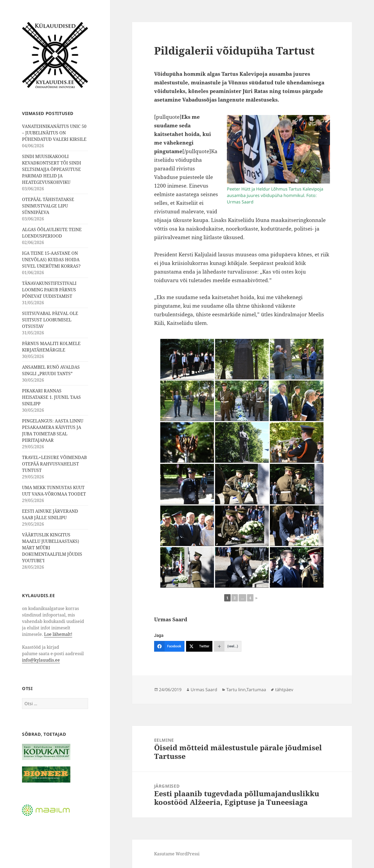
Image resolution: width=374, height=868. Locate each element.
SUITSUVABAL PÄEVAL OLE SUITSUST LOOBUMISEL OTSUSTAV (50, 320)
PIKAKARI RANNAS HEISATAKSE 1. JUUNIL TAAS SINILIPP (51, 397)
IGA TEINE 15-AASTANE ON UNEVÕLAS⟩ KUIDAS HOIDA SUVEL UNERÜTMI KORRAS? (51, 260)
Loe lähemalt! (58, 634)
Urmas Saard (204, 690)
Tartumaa (256, 690)
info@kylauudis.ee (41, 660)
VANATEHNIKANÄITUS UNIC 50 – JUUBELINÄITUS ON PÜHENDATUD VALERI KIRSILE (54, 133)
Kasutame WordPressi (177, 854)
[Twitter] (199, 646)
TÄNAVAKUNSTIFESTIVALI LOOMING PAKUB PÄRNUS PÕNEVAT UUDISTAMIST (49, 290)
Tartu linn (236, 690)
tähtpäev (284, 690)
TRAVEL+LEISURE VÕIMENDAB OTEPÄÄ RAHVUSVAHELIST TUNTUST (54, 464)
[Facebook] (169, 646)
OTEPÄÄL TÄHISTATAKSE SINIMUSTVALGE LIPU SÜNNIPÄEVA (48, 206)
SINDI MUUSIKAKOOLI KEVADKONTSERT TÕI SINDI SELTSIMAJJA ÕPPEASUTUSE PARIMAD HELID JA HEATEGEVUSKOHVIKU (52, 169)
